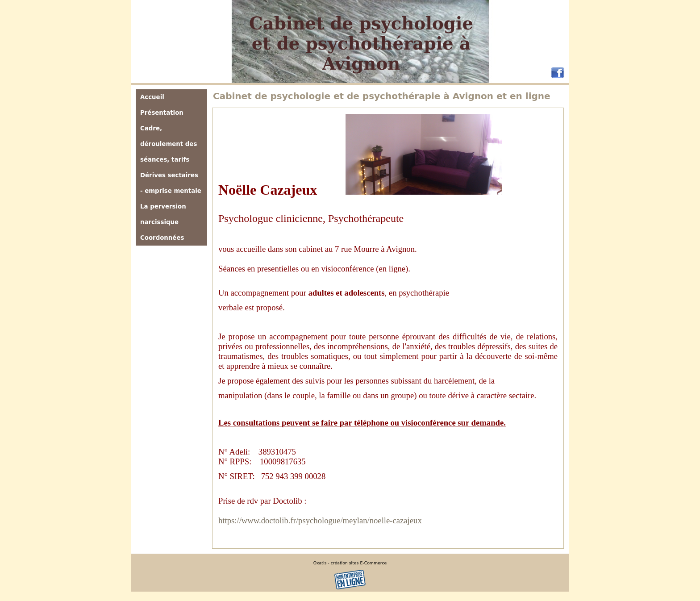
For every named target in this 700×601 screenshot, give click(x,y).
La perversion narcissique (163, 214)
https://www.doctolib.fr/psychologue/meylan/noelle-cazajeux (320, 520)
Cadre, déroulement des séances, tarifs (169, 144)
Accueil (152, 97)
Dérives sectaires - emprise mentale (171, 183)
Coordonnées (162, 238)
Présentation (162, 113)
